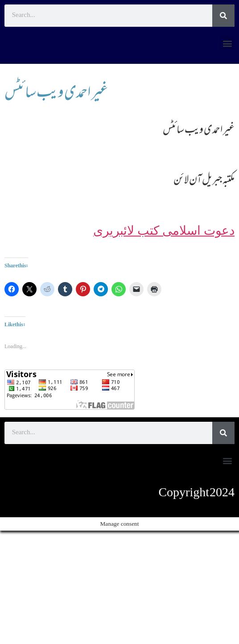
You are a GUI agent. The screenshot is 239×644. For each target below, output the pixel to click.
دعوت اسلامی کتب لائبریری (164, 231)
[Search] (223, 16)
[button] (227, 43)
